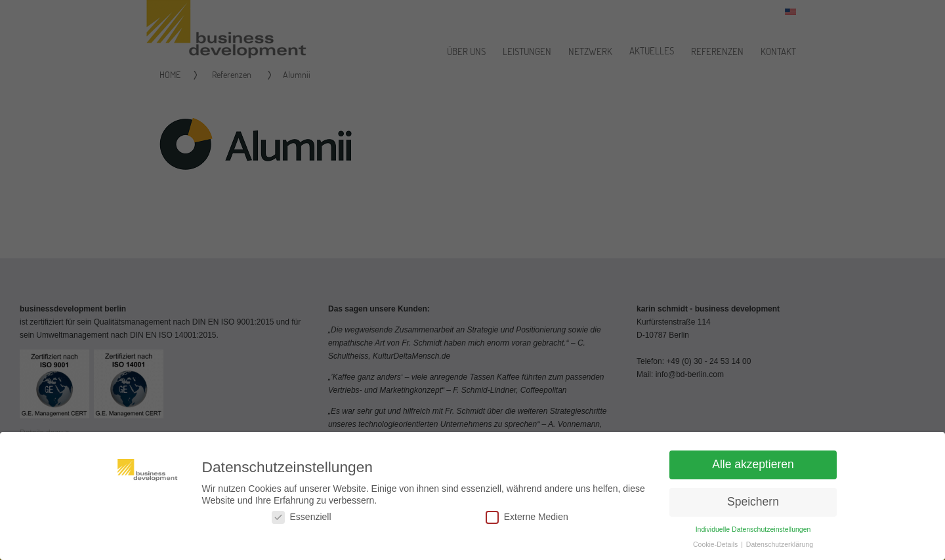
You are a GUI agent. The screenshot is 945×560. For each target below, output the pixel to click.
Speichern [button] (753, 506)
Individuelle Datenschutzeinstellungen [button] (753, 533)
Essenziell (302, 521)
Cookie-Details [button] (716, 548)
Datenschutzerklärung (780, 548)
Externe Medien (527, 521)
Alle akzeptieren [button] (753, 468)
